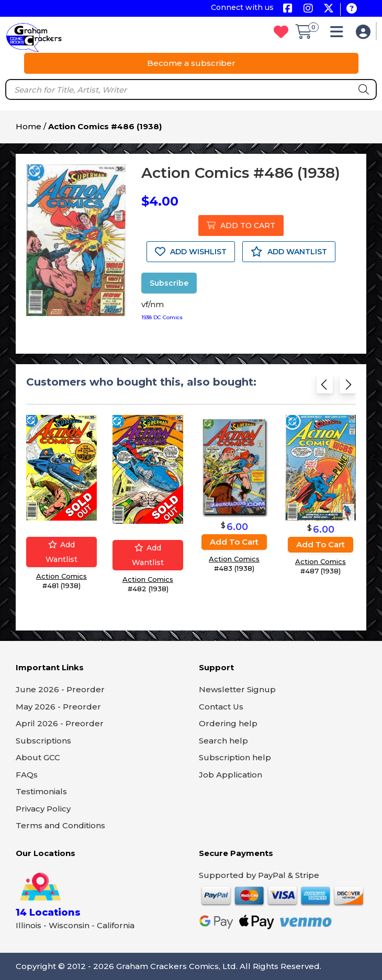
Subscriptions (43, 741)
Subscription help (235, 757)
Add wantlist (61, 552)
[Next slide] (348, 387)
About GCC (38, 757)
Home (29, 126)
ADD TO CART (241, 226)
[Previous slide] (325, 387)
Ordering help (228, 723)
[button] (339, 34)
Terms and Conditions (60, 825)
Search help (223, 741)
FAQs (27, 775)
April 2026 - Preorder (60, 723)
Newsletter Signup (237, 689)
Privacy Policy (43, 809)
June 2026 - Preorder (60, 689)
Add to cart (234, 542)
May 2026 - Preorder (58, 707)
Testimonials (41, 791)
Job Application (231, 775)
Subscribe (169, 283)
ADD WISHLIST (191, 252)
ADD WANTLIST (289, 252)
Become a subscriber (191, 63)
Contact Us (221, 707)
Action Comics (61, 576)
